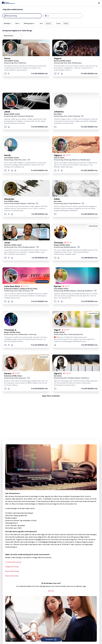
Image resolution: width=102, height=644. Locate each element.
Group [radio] (48, 23)
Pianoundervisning (12, 571)
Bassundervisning (12, 576)
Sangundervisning (12, 567)
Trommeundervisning (13, 562)
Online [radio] (66, 23)
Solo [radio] (41, 23)
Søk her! (51, 591)
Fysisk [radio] (58, 23)
